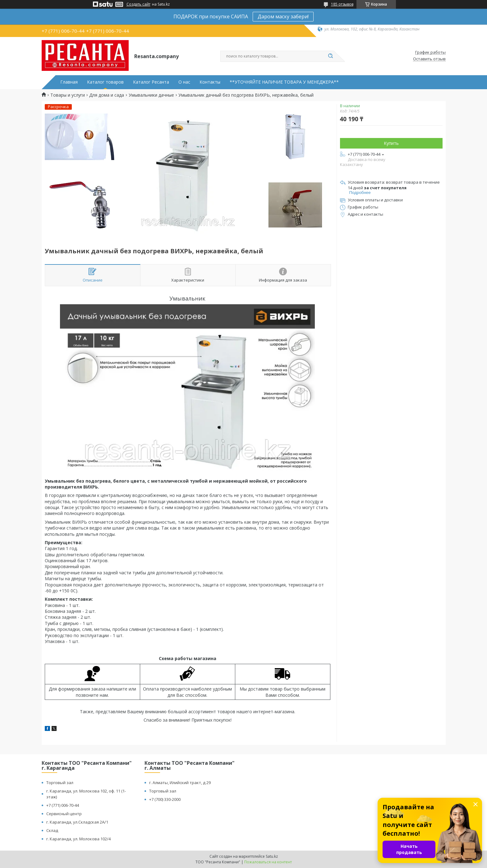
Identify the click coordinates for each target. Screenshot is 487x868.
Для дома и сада (107, 95)
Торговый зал (60, 783)
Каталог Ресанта (151, 82)
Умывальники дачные (151, 95)
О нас (184, 82)
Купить (391, 143)
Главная (69, 82)
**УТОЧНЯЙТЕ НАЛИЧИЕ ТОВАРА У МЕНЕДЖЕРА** (284, 82)
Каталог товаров (105, 82)
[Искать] (331, 56)
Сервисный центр (64, 814)
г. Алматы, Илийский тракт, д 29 (180, 783)
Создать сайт (138, 4)
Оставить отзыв (429, 59)
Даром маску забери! (283, 16)
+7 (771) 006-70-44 (63, 805)
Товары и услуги (68, 95)
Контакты (210, 82)
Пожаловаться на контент (268, 862)
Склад (52, 830)
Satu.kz (272, 856)
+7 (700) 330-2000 (165, 799)
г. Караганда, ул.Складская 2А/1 (77, 822)
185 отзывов (342, 4)
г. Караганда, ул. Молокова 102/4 (78, 839)
